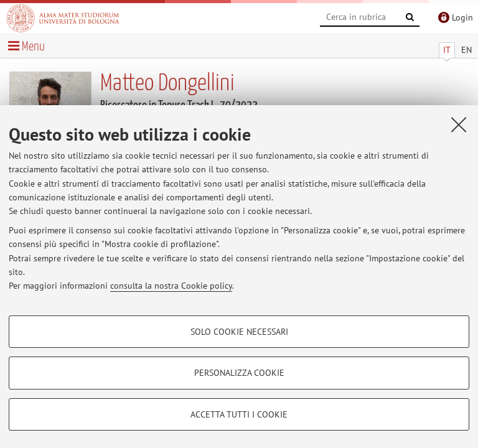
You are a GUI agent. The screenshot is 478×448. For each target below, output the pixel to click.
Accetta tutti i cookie (239, 414)
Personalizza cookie (239, 373)
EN (466, 50)
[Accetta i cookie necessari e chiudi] (459, 124)
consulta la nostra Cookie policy (171, 286)
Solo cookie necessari (239, 332)
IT (447, 50)
